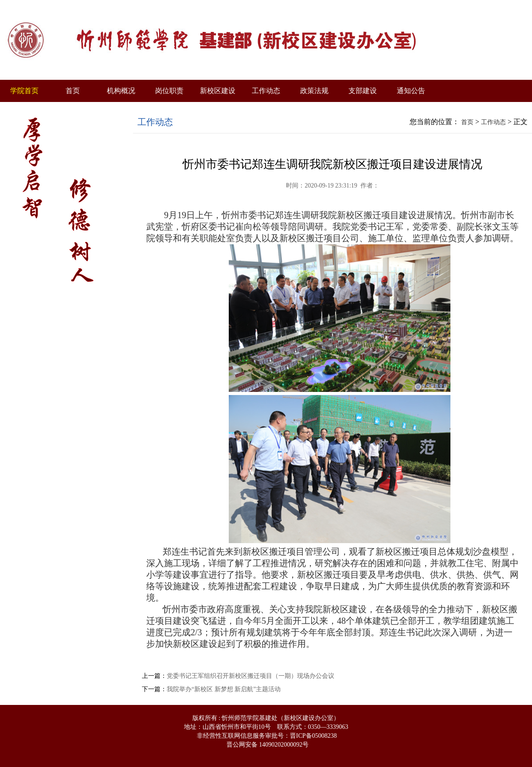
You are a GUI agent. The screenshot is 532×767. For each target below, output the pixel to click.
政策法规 (314, 91)
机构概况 (121, 91)
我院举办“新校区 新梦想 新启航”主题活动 (224, 689)
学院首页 (24, 91)
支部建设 (363, 91)
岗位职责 (169, 91)
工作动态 (266, 91)
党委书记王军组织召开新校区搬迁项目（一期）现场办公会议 (250, 676)
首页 (73, 91)
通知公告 (411, 91)
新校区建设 (218, 91)
